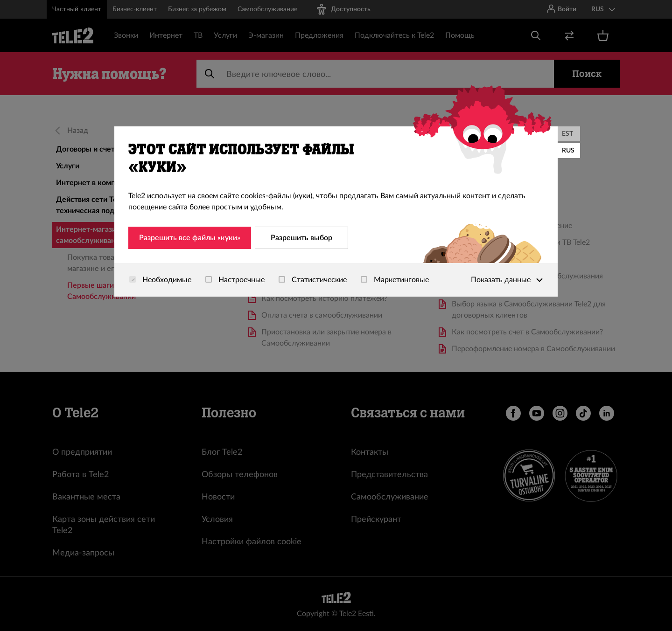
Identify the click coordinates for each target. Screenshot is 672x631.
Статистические (313, 280)
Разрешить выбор (301, 238)
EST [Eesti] (567, 134)
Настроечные (235, 280)
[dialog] (336, 211)
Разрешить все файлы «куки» (190, 238)
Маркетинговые (395, 280)
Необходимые (160, 280)
